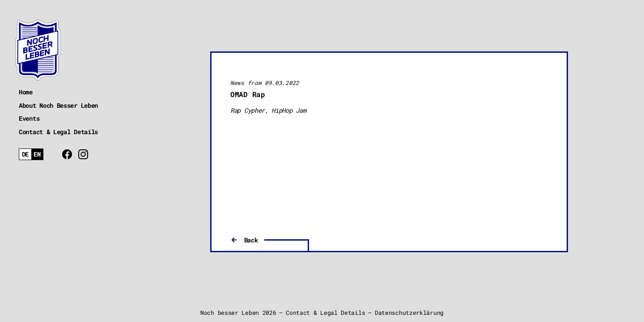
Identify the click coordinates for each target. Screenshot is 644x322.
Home (26, 92)
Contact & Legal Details (58, 132)
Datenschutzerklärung (409, 313)
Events (29, 118)
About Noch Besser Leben (58, 105)
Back (251, 240)
